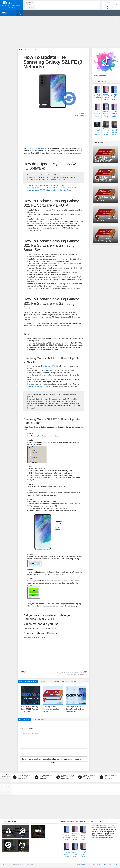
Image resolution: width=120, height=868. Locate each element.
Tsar (82, 114)
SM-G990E (82, 673)
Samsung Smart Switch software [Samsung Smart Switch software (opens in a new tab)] (39, 386)
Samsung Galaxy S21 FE (36, 149)
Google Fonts (87, 865)
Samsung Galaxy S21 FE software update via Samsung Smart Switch (52, 188)
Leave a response (40, 719)
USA (113, 2)
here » (116, 865)
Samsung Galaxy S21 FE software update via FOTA (46, 186)
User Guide (115, 8)
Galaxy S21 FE (61, 673)
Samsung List (115, 4)
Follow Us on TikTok (100, 76)
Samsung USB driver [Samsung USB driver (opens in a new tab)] (52, 366)
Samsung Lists (105, 6)
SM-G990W (81, 675)
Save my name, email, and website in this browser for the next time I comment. (51, 759)
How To (105, 4)
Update (26, 673)
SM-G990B (75, 673)
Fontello (102, 865)
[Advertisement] (60, 32)
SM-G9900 (69, 673)
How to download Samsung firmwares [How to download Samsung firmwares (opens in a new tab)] (57, 326)
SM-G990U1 (74, 675)
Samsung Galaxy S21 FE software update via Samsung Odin (49, 190)
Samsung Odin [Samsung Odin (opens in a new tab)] (51, 371)
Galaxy (114, 6)
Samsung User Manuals (106, 8)
